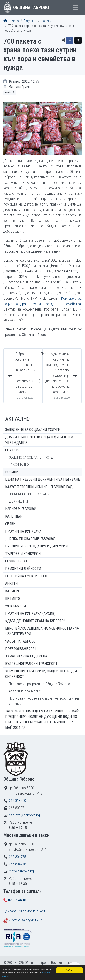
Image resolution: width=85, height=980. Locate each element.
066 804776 (17, 864)
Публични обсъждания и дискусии (36, 546)
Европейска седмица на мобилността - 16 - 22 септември (42, 631)
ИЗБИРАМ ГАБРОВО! (21, 509)
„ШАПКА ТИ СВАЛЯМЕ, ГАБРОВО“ (30, 539)
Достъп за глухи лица (25, 920)
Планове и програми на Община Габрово (39, 684)
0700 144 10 (17, 900)
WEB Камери (16, 606)
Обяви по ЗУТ (16, 561)
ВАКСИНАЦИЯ (19, 465)
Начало (11, 21)
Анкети (11, 584)
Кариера (12, 591)
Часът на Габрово (20, 641)
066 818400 (17, 801)
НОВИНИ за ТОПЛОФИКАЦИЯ (30, 494)
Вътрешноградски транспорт (31, 664)
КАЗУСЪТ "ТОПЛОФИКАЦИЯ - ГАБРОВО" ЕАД (39, 487)
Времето (13, 599)
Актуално (30, 21)
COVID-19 (12, 450)
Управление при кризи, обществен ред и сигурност (41, 674)
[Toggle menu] (75, 7)
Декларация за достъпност (24, 911)
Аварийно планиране (25, 691)
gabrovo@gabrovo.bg (24, 815)
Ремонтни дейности (23, 569)
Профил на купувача (23, 531)
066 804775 (17, 857)
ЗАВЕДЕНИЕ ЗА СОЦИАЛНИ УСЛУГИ (33, 430)
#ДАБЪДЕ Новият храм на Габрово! (35, 621)
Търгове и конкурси (23, 554)
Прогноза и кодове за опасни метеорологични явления (44, 701)
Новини (46, 21)
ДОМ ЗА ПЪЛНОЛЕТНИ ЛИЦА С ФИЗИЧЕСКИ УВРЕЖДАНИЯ (39, 440)
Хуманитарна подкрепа (26, 656)
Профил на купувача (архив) (30, 613)
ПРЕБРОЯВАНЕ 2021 (21, 649)
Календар (14, 516)
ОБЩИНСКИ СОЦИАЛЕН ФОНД (31, 457)
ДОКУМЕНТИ (18, 501)
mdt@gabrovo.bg (21, 871)
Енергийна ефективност (27, 576)
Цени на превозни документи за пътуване (42, 479)
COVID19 (10, 92)
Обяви (10, 524)
